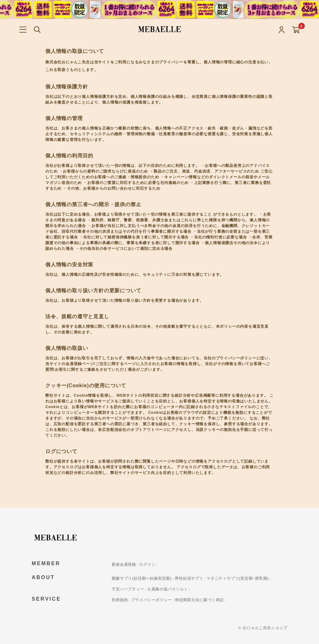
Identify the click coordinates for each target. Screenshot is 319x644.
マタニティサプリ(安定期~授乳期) (238, 578)
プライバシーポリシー (152, 600)
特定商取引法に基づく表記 (199, 600)
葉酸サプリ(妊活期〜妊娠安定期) (142, 578)
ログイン (147, 565)
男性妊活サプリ (189, 578)
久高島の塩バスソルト (168, 589)
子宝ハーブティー (128, 589)
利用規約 (120, 600)
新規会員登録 (124, 565)
